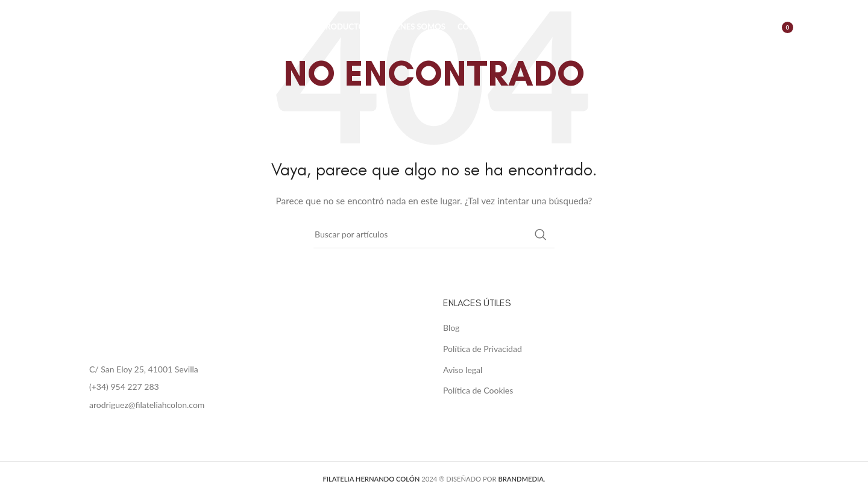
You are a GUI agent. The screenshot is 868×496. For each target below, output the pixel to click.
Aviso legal (463, 370)
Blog (451, 328)
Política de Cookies (478, 390)
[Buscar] (724, 27)
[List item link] (250, 387)
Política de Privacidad (483, 349)
